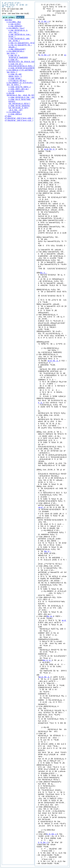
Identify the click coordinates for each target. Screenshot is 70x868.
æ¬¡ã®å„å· (50, 149)
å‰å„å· (47, 660)
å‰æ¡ (50, 616)
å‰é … (43, 273)
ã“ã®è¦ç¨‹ (44, 21)
